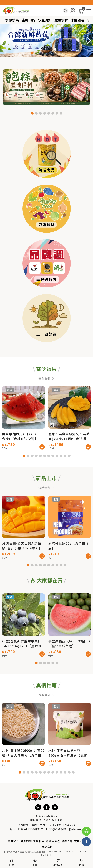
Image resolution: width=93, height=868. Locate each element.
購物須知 (67, 841)
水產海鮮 (45, 20)
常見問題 (26, 841)
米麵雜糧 (78, 20)
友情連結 (80, 841)
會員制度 (39, 841)
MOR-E (48, 855)
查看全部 (46, 393)
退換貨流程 (53, 841)
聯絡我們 (47, 847)
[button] (91, 20)
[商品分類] (89, 11)
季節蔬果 (12, 20)
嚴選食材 (61, 20)
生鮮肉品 (28, 20)
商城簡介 (13, 841)
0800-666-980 (53, 820)
